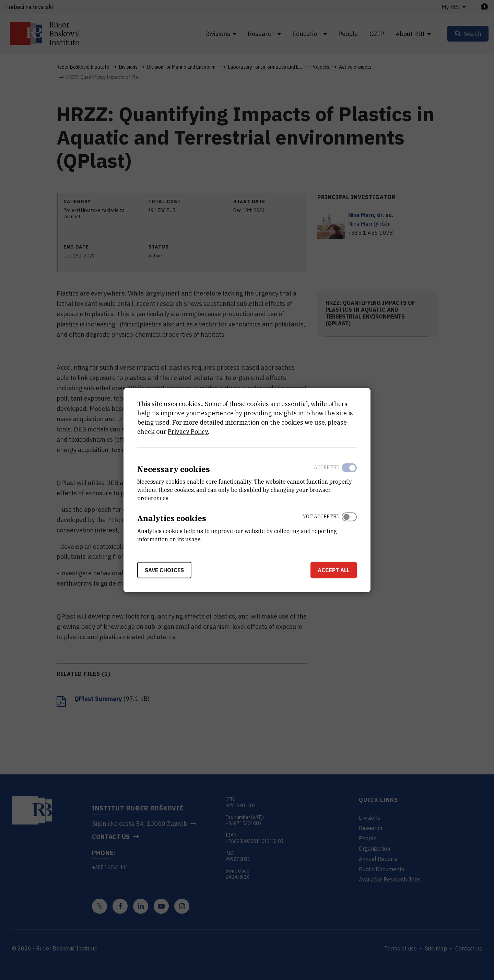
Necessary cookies (174, 469)
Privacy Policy (188, 431)
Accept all (334, 570)
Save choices (164, 570)
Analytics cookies (172, 518)
